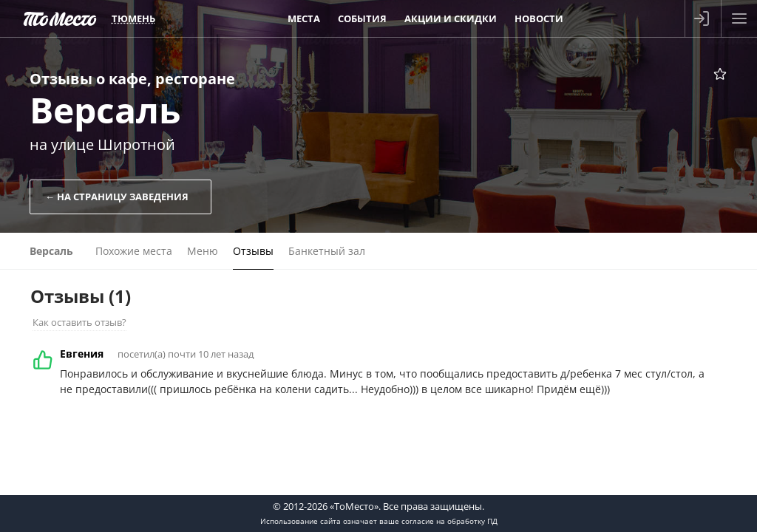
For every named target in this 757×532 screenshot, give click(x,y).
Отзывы (253, 251)
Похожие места (134, 251)
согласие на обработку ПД (449, 521)
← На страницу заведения (117, 197)
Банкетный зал (327, 251)
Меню (203, 251)
